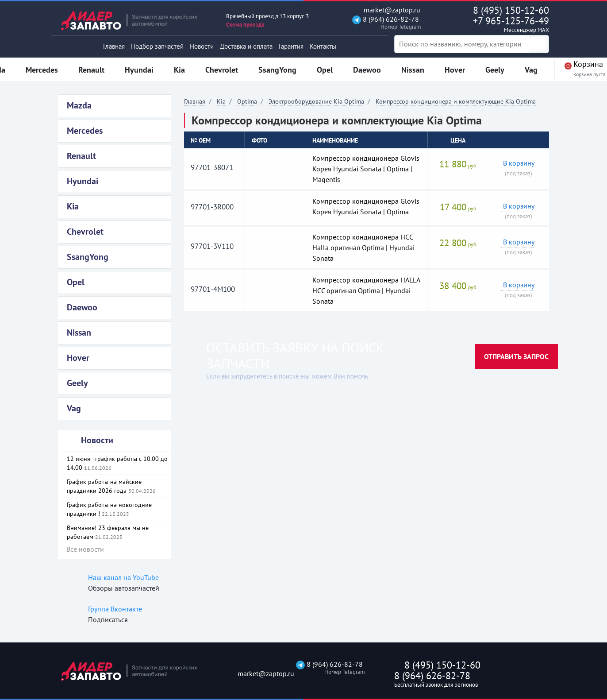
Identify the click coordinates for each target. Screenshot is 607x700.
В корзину (519, 163)
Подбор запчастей (157, 46)
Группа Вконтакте (115, 609)
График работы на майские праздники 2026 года (111, 486)
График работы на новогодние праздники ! (109, 509)
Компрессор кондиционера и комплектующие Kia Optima (456, 101)
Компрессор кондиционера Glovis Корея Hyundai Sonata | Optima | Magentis (366, 169)
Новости (202, 46)
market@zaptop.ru (386, 10)
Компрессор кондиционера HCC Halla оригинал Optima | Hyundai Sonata (363, 248)
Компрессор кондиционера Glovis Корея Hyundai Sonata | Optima (366, 206)
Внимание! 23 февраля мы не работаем (108, 532)
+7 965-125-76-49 (493, 24)
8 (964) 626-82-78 (386, 23)
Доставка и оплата (246, 46)
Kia (221, 101)
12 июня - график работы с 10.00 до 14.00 (117, 463)
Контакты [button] (323, 46)
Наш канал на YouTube (123, 577)
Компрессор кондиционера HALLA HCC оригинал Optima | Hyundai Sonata (366, 290)
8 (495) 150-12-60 (511, 10)
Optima (247, 101)
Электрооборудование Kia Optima (316, 101)
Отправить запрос (516, 356)
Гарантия (291, 46)
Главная (114, 46)
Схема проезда (245, 25)
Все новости (85, 549)
